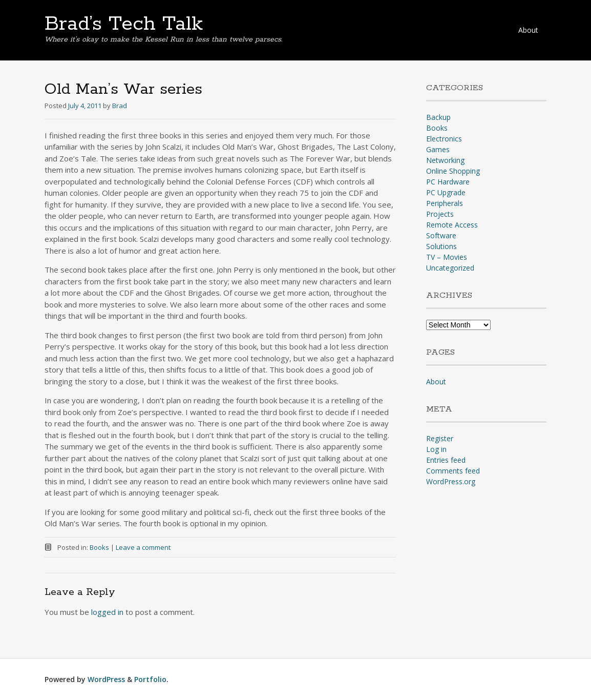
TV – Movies (447, 257)
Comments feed (453, 471)
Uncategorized (450, 268)
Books (99, 547)
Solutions (441, 246)
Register (440, 438)
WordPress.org (451, 481)
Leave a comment (143, 547)
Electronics (444, 139)
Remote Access (452, 225)
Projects (440, 214)
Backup (438, 117)
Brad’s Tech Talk (124, 24)
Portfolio (150, 679)
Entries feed (446, 460)
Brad (120, 106)
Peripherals (445, 203)
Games (438, 149)
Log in (436, 449)
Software (441, 235)
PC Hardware (448, 182)
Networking (445, 160)
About (528, 30)
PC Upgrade (446, 192)
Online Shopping (453, 171)
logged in (107, 612)
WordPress (106, 679)
